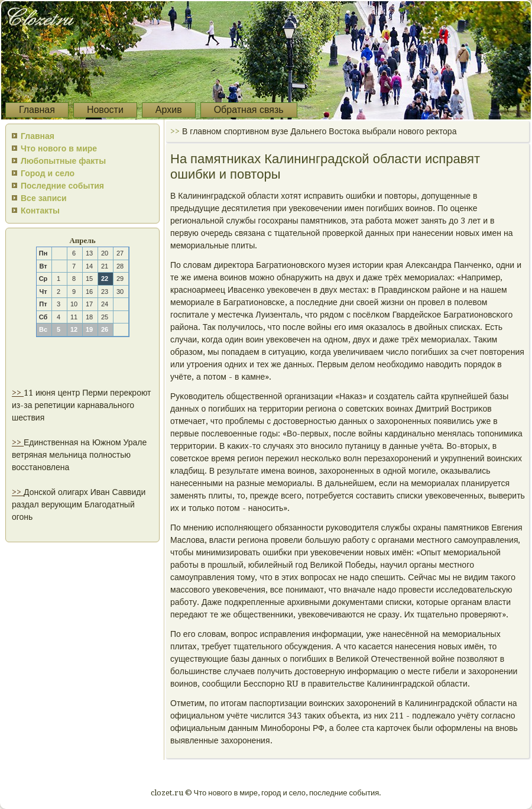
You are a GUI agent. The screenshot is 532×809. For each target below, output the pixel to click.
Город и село (48, 173)
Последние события (62, 186)
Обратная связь (249, 110)
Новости (105, 110)
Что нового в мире (59, 148)
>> (18, 393)
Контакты (40, 211)
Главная (37, 110)
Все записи (44, 198)
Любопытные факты (63, 161)
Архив (169, 110)
